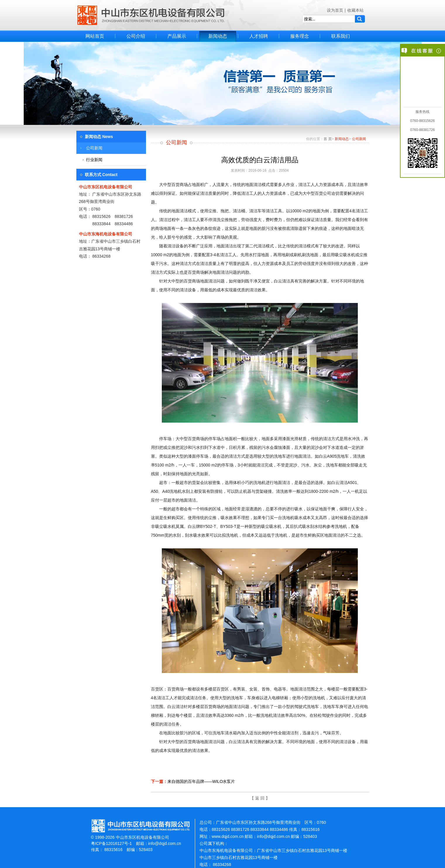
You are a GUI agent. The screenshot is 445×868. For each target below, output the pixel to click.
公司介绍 (136, 36)
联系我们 (341, 36)
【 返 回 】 (260, 798)
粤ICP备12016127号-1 (111, 843)
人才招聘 (259, 36)
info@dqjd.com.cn (165, 843)
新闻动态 (218, 36)
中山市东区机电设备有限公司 (151, 15)
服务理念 (300, 36)
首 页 (328, 139)
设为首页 (335, 10)
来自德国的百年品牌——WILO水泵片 (201, 781)
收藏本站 (355, 10)
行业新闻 (94, 160)
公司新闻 (94, 148)
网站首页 (95, 36)
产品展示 (177, 36)
